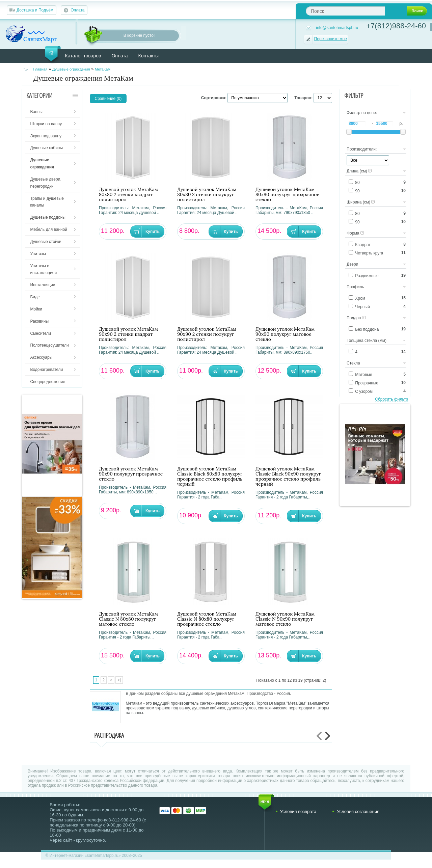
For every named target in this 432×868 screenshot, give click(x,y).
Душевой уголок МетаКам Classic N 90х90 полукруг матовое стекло (285, 619)
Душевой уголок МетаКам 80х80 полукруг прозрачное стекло (287, 195)
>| (119, 680)
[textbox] (345, 11)
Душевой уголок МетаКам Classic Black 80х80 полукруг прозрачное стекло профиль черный (210, 477)
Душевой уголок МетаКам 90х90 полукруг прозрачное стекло (131, 474)
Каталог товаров (83, 56)
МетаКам (103, 69)
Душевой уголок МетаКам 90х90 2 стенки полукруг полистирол (207, 334)
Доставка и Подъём (35, 10)
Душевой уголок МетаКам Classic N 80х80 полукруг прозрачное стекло (207, 619)
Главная (40, 69)
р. (401, 124)
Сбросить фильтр (391, 399)
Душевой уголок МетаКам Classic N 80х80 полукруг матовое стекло (128, 619)
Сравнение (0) (108, 99)
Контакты (148, 56)
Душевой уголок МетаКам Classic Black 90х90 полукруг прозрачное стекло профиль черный (288, 477)
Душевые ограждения (71, 69)
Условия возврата (298, 811)
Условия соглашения (358, 811)
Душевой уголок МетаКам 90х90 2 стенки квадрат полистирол (128, 334)
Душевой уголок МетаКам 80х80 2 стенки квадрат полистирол (128, 195)
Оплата (77, 10)
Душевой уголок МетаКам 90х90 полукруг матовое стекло (285, 334)
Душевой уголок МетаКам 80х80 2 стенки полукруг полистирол (207, 195)
